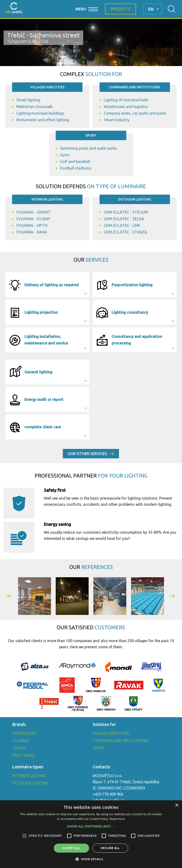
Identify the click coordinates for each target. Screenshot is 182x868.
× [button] (177, 805)
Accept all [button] (72, 848)
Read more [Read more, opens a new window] (117, 819)
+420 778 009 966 (108, 794)
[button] (74, 61)
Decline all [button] (110, 848)
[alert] (91, 834)
